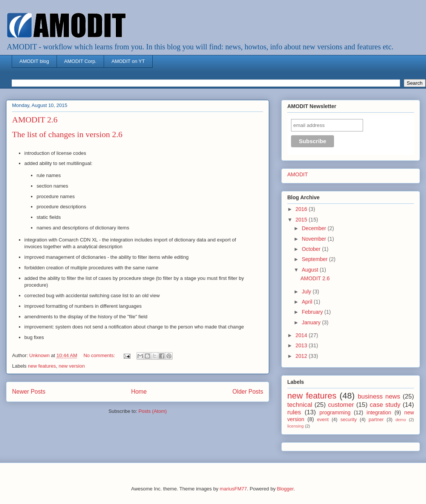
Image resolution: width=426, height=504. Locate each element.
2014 (302, 335)
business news (379, 396)
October (312, 249)
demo (401, 420)
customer (341, 405)
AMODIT (297, 174)
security (349, 420)
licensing (296, 426)
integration (379, 412)
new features (42, 366)
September (315, 259)
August (310, 270)
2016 (302, 209)
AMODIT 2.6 (35, 120)
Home (139, 392)
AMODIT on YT (128, 61)
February (313, 312)
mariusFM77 (233, 489)
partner (376, 420)
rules (294, 412)
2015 (302, 220)
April (308, 302)
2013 (302, 345)
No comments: (100, 355)
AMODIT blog (34, 61)
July (307, 292)
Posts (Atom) (152, 411)
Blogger (285, 489)
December (314, 228)
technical (300, 405)
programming (335, 412)
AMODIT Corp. (80, 61)
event (323, 420)
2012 (302, 356)
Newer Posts (29, 392)
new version (72, 366)
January (312, 322)
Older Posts (248, 392)
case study (385, 405)
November (314, 239)
